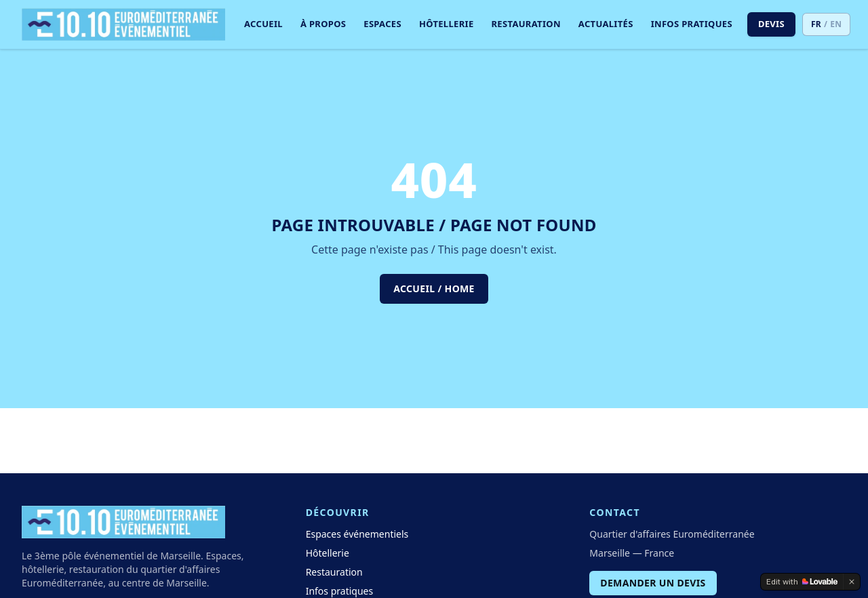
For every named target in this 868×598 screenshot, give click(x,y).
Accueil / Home (434, 288)
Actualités (606, 24)
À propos (323, 24)
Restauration (526, 24)
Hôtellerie (447, 24)
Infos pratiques (692, 24)
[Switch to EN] (826, 24)
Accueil (263, 24)
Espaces (382, 24)
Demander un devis (653, 583)
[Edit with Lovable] (802, 582)
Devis (771, 24)
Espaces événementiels (357, 534)
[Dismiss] (852, 582)
